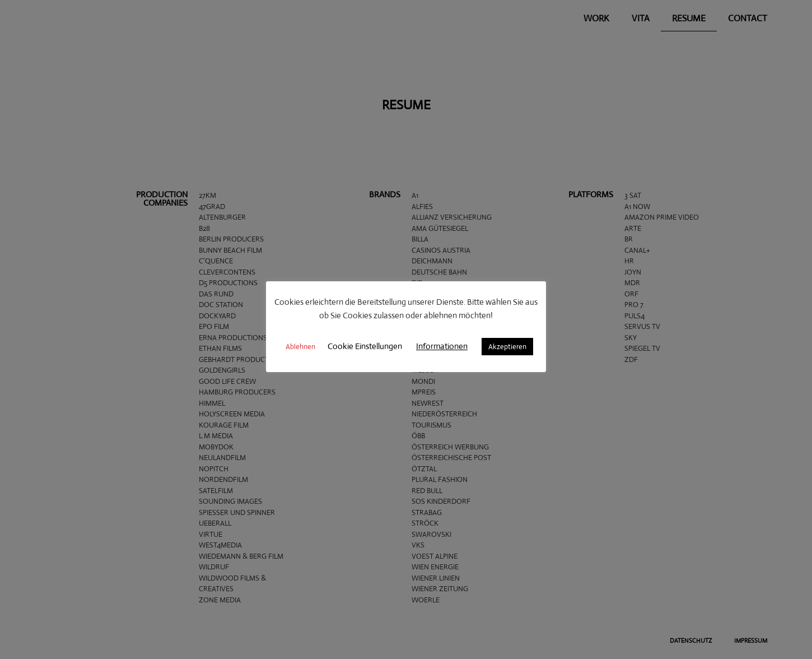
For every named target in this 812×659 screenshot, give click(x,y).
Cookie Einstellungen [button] (365, 346)
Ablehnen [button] (300, 347)
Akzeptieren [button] (507, 347)
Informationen (442, 346)
